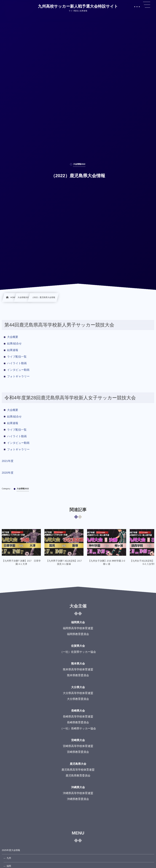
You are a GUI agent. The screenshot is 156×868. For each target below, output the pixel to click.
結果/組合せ (14, 344)
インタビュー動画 (18, 370)
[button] (147, 5)
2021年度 (8, 461)
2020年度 (8, 473)
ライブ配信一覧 (17, 357)
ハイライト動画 (17, 363)
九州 (9, 858)
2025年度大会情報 (11, 850)
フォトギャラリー (18, 377)
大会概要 (13, 337)
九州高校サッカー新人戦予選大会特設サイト (78, 6)
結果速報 (13, 350)
